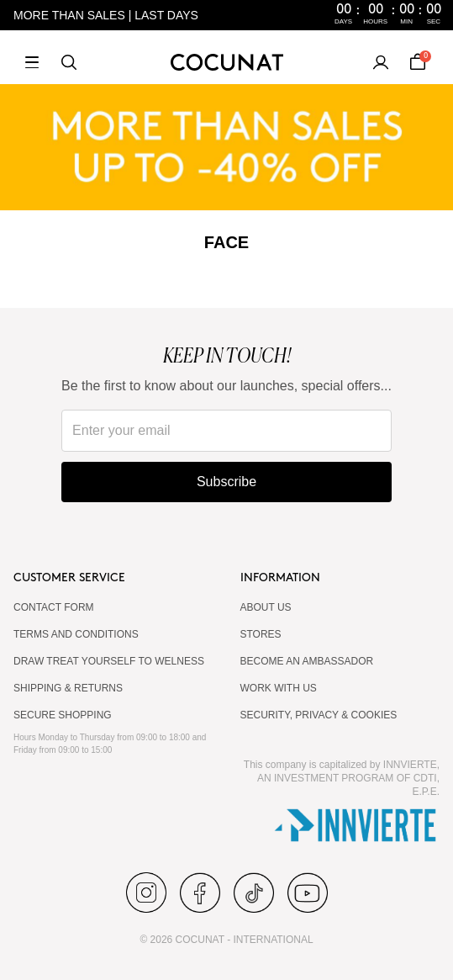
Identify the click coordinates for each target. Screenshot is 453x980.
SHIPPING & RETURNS (68, 688)
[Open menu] (32, 62)
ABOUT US (266, 607)
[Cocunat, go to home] (227, 62)
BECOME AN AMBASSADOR (307, 661)
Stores (261, 634)
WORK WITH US (279, 688)
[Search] (69, 62)
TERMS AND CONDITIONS (76, 634)
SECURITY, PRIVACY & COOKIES (319, 715)
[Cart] (418, 62)
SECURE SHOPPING (63, 715)
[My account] (381, 62)
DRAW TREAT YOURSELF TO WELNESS (109, 661)
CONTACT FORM (54, 607)
